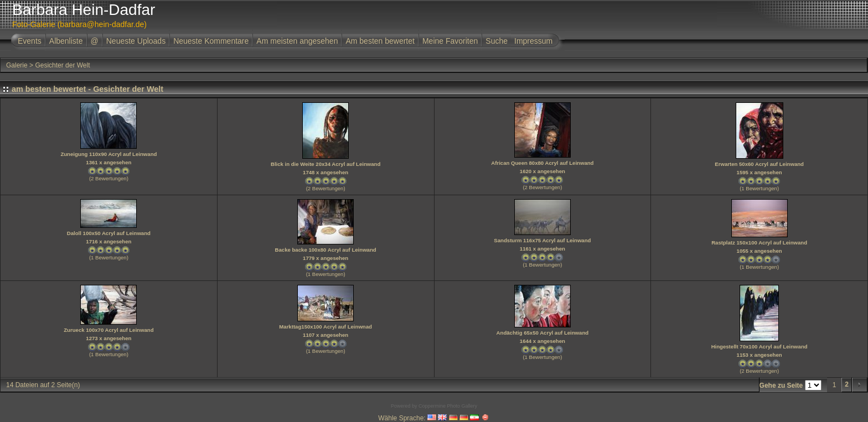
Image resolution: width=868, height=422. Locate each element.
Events (30, 41)
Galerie (17, 65)
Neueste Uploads (136, 41)
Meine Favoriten (450, 41)
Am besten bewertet (380, 41)
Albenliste (66, 41)
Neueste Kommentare (211, 41)
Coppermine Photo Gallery (448, 406)
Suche (497, 41)
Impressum (533, 41)
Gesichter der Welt (62, 65)
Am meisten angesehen (297, 41)
